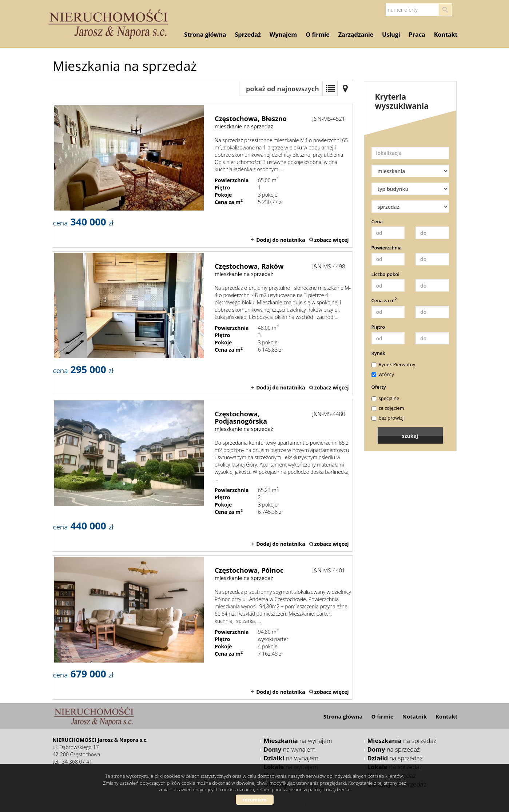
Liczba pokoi (385, 274)
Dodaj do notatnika (281, 240)
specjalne (385, 398)
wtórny (383, 374)
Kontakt (446, 35)
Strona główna (205, 35)
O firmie (317, 35)
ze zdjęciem (388, 408)
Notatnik (415, 716)
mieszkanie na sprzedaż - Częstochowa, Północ (203, 627)
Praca (417, 35)
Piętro (378, 327)
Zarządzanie (356, 35)
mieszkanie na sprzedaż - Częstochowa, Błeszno (203, 176)
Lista (330, 88)
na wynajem (298, 741)
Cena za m (384, 300)
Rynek (378, 353)
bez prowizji (388, 418)
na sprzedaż (402, 741)
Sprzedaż (248, 35)
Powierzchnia (387, 248)
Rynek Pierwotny (393, 364)
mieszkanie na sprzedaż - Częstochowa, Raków (203, 323)
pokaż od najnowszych (283, 89)
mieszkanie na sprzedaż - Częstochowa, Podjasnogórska (203, 475)
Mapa (345, 88)
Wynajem (283, 35)
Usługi (391, 35)
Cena (377, 221)
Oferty (379, 387)
